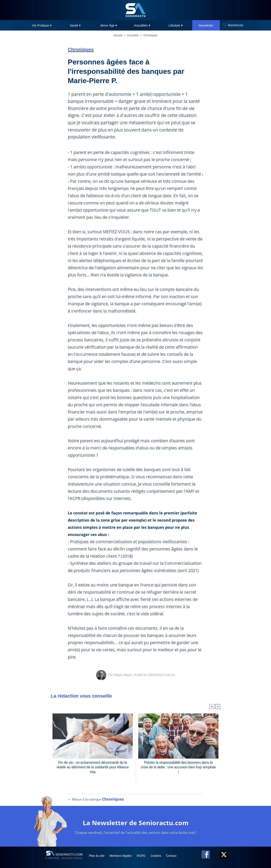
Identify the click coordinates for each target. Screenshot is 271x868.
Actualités (133, 35)
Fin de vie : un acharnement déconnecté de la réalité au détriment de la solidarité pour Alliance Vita (93, 767)
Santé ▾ (75, 25)
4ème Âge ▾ (109, 25)
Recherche (236, 25)
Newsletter (206, 25)
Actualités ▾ (142, 25)
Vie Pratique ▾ (42, 25)
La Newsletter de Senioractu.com (136, 823)
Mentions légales (121, 856)
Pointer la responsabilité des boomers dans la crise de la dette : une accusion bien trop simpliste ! (178, 767)
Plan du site (97, 856)
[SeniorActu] (135, 10)
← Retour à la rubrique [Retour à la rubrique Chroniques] (96, 799)
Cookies (156, 856)
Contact (171, 856)
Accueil (118, 35)
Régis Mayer (123, 675)
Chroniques (151, 35)
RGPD (141, 856)
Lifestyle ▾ (176, 25)
